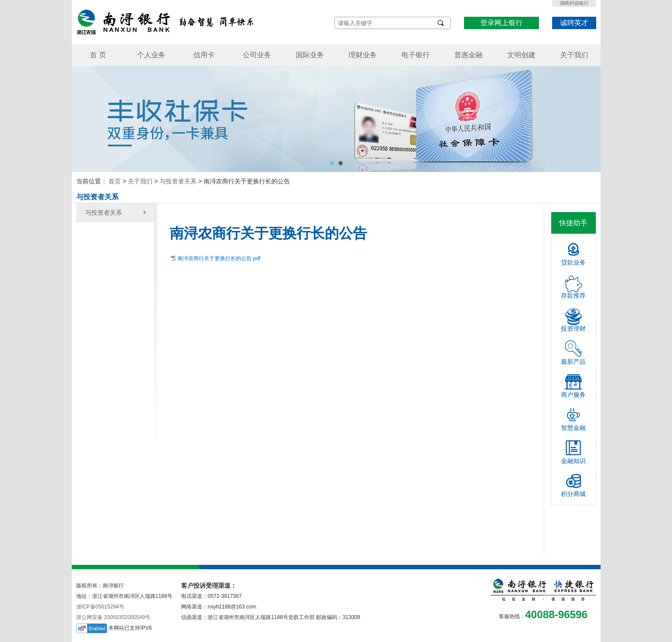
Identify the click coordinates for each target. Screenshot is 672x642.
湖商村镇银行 (574, 3)
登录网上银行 (501, 23)
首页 (115, 181)
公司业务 (257, 55)
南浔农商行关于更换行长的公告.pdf (219, 258)
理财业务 (363, 55)
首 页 (98, 55)
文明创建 (521, 55)
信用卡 (204, 55)
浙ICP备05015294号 (100, 607)
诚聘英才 (574, 23)
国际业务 (310, 55)
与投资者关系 (178, 181)
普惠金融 (468, 55)
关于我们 (574, 55)
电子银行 (416, 55)
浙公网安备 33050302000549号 (113, 617)
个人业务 (151, 55)
